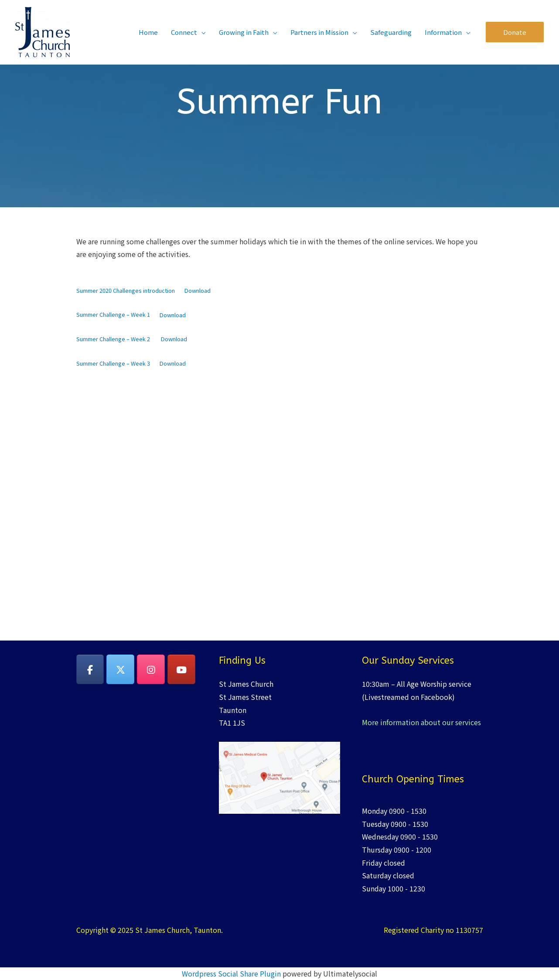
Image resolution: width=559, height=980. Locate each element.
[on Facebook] (90, 669)
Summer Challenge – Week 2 (114, 339)
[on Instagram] (151, 669)
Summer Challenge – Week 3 (113, 363)
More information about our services (421, 722)
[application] (201, 32)
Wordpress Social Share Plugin (232, 973)
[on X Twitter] (120, 669)
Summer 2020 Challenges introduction (126, 290)
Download (198, 290)
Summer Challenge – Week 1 (113, 315)
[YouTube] (181, 669)
